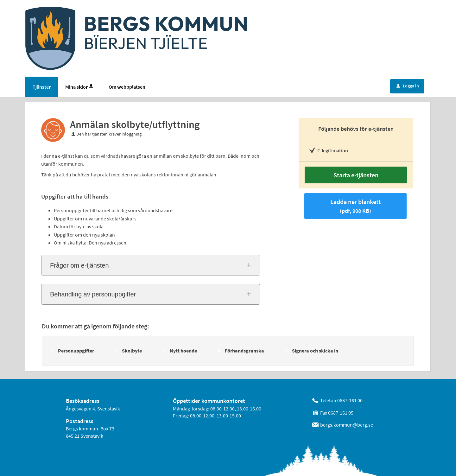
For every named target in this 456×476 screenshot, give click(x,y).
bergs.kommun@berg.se (347, 425)
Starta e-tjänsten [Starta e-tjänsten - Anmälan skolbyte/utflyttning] (356, 175)
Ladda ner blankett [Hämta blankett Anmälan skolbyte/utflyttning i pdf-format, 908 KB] (355, 206)
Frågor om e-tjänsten (79, 265)
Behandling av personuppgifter (93, 294)
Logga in (408, 86)
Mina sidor (80, 87)
